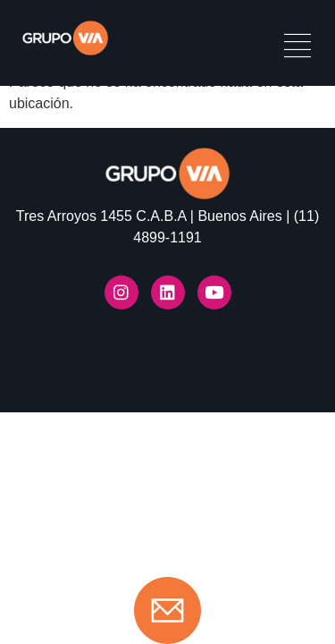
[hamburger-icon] (297, 48)
